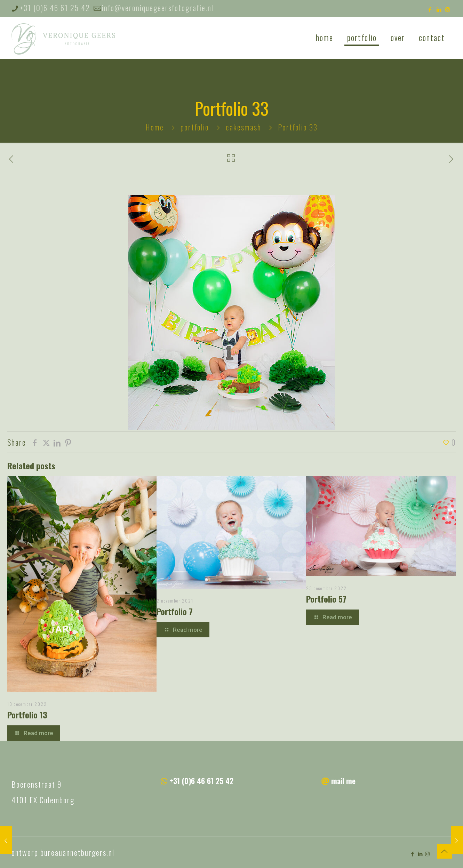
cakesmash (244, 127)
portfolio (195, 127)
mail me (343, 781)
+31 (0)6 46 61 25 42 (201, 781)
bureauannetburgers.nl (77, 852)
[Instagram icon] (448, 9)
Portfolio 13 (27, 715)
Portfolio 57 (326, 599)
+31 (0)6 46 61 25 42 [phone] (55, 8)
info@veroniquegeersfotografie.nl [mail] (158, 8)
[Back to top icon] (445, 851)
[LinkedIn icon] (439, 9)
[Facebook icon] (430, 9)
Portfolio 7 (175, 611)
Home (155, 127)
